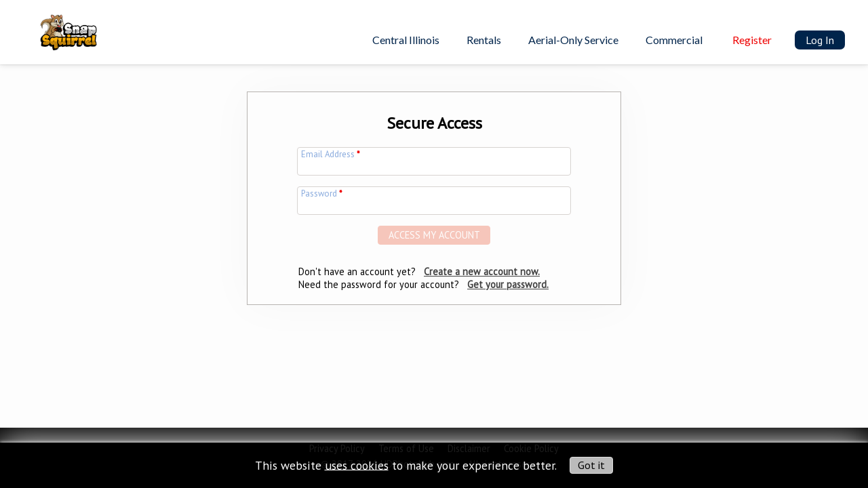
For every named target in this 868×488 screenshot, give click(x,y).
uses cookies (357, 465)
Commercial (674, 40)
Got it (591, 465)
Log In (820, 40)
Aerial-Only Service (573, 40)
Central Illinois (406, 40)
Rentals (484, 40)
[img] (59, 24)
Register (752, 40)
